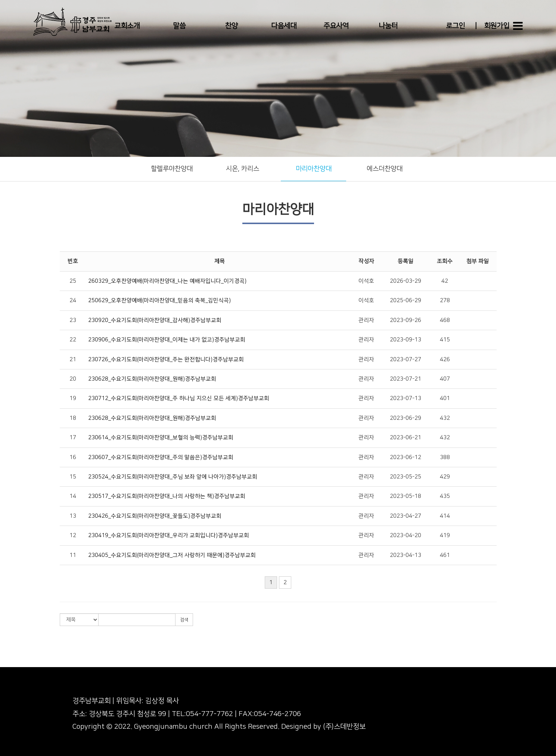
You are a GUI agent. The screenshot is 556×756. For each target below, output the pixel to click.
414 (445, 516)
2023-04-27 (406, 516)
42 (445, 281)
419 (445, 535)
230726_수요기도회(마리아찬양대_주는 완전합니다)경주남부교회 (166, 360)
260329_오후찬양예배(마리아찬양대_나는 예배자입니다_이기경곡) (167, 281)
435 (445, 496)
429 (445, 477)
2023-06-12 (406, 457)
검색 (184, 620)
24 (73, 300)
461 (445, 555)
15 (73, 477)
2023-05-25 (406, 477)
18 (73, 418)
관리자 (366, 320)
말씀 (179, 26)
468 (445, 320)
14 (73, 496)
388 (445, 457)
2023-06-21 (406, 438)
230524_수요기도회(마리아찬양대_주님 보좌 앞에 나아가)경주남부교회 (173, 477)
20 (73, 379)
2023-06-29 (406, 418)
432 (445, 418)
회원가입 (497, 26)
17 (73, 438)
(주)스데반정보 (344, 727)
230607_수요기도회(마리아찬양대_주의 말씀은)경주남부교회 (161, 457)
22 (73, 340)
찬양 (232, 26)
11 (73, 555)
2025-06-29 (406, 300)
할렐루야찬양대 (172, 169)
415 (445, 340)
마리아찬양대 (314, 169)
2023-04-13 (406, 555)
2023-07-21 (406, 379)
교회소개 (127, 26)
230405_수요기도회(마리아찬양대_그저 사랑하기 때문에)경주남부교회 (172, 555)
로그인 (455, 26)
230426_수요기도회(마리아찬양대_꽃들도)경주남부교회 (155, 516)
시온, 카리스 (243, 169)
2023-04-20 (406, 535)
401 (445, 398)
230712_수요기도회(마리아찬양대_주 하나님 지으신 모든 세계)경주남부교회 (179, 398)
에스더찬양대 (385, 169)
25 (73, 281)
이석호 (366, 281)
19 (73, 398)
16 (73, 457)
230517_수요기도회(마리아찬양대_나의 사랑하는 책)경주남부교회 (167, 496)
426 (445, 360)
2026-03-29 (406, 281)
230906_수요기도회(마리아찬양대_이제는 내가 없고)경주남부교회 (167, 340)
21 (73, 360)
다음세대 (284, 26)
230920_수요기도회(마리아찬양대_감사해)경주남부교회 (155, 320)
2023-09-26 (406, 320)
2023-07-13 (406, 398)
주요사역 (336, 26)
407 (445, 379)
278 (445, 300)
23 (73, 320)
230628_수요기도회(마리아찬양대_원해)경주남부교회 (152, 379)
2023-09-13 (406, 340)
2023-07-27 (406, 360)
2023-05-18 (406, 496)
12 (73, 535)
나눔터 (388, 26)
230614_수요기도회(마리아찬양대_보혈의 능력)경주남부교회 (161, 438)
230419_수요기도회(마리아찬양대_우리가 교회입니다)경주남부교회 (169, 535)
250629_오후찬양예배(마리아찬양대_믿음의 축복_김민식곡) (159, 300)
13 (73, 516)
